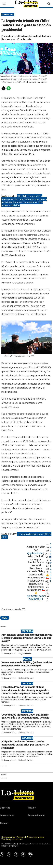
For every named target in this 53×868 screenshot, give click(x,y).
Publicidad (21, 837)
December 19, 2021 (50, 563)
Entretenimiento (37, 815)
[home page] (26, 795)
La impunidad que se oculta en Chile (26, 535)
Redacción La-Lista (26, 678)
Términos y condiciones (12, 839)
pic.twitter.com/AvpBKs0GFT (36, 598)
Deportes (27, 631)
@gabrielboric (35, 553)
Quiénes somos (8, 837)
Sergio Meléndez (25, 654)
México (27, 659)
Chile (5, 618)
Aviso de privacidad (36, 837)
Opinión (4, 823)
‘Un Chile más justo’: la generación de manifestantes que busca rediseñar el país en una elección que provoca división (24, 201)
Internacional (8, 15)
